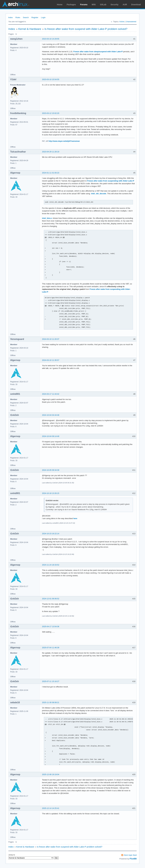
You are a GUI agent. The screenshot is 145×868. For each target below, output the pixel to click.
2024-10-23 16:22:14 (51, 534)
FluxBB (133, 859)
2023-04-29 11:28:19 (51, 152)
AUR (125, 5)
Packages (71, 5)
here (75, 518)
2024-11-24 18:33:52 (51, 565)
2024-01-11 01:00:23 (51, 173)
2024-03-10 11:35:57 (51, 360)
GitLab (103, 5)
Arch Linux (16, 4)
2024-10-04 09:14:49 (51, 436)
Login (43, 17)
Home (60, 5)
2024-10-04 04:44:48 (51, 415)
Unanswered (131, 22)
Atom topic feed (130, 855)
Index (11, 17)
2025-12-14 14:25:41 (51, 808)
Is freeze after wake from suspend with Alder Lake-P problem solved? (86, 29)
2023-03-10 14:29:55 (51, 39)
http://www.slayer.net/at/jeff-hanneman (64, 141)
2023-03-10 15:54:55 (51, 79)
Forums (84, 5)
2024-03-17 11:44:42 (51, 394)
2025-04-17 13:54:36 (51, 626)
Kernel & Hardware (30, 29)
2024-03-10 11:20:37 (51, 339)
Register (35, 17)
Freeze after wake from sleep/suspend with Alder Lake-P (98, 52)
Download (136, 5)
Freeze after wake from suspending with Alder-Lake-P (111, 181)
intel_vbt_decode (99, 194)
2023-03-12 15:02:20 (51, 113)
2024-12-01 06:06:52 (51, 599)
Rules (18, 17)
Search (26, 17)
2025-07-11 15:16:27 (51, 681)
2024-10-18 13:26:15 (51, 493)
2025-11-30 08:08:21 (51, 702)
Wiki (94, 5)
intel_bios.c (47, 218)
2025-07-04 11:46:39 (51, 648)
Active (122, 22)
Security (115, 5)
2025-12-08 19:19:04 (51, 774)
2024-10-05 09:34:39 (51, 470)
